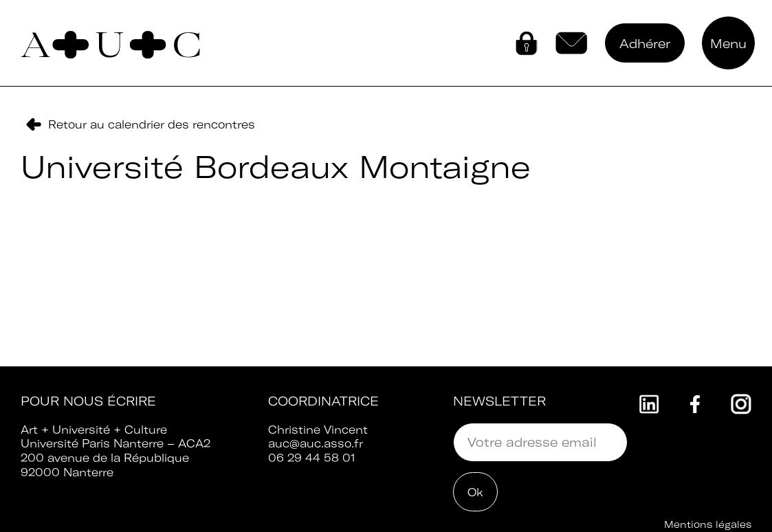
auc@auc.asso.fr (316, 443)
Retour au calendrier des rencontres (152, 124)
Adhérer (645, 44)
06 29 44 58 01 (312, 458)
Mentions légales (708, 524)
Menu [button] (728, 44)
